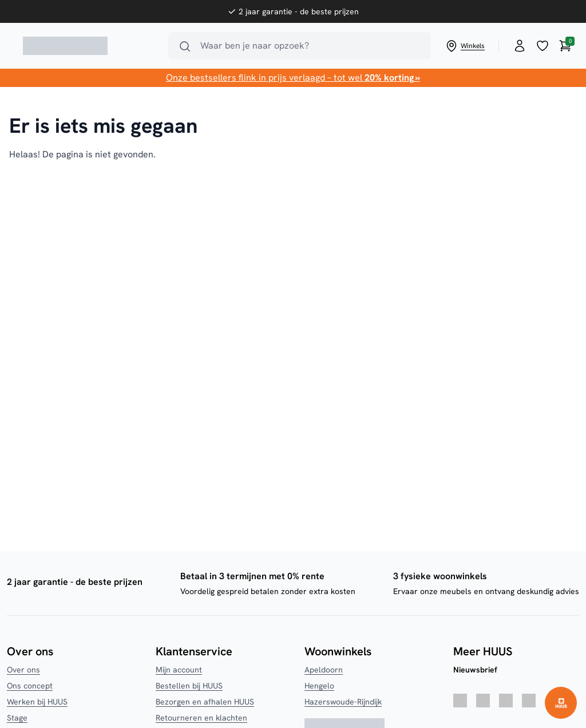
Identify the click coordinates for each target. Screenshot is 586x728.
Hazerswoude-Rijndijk (343, 702)
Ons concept (30, 686)
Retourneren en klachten (201, 718)
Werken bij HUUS (37, 702)
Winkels (465, 46)
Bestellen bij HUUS (189, 686)
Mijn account (179, 670)
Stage (17, 718)
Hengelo (319, 686)
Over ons (23, 670)
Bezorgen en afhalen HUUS (205, 702)
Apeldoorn (324, 670)
